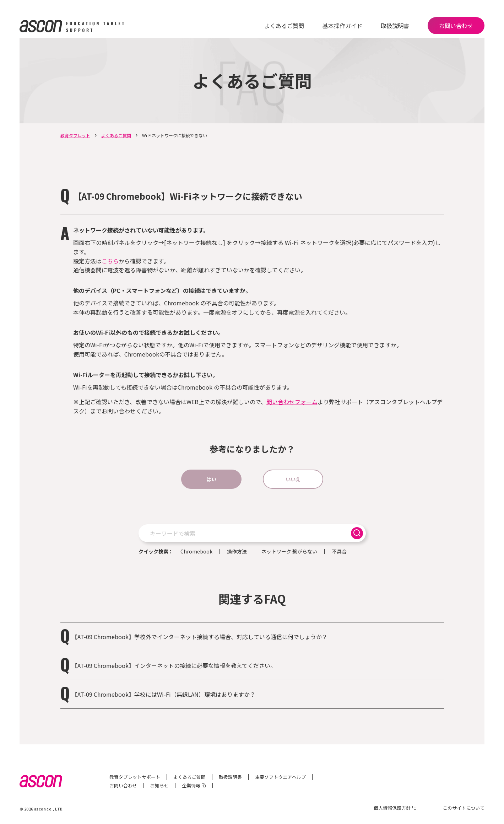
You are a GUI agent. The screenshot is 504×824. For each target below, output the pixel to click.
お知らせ (159, 785)
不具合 (339, 552)
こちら (110, 261)
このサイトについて (464, 808)
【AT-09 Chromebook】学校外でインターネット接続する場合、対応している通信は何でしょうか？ (202, 637)
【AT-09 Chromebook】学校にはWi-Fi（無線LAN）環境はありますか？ (164, 694)
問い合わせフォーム (292, 402)
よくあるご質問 (284, 26)
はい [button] (211, 479)
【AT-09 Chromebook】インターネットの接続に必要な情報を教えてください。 (174, 665)
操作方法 (237, 552)
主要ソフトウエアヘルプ (280, 777)
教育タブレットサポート (135, 777)
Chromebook (196, 552)
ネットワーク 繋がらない (289, 552)
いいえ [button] (293, 479)
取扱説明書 (395, 26)
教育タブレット (75, 135)
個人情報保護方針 (392, 808)
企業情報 (191, 785)
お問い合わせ (456, 26)
